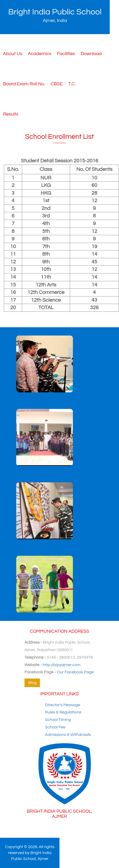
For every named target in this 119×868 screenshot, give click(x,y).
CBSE (57, 84)
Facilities (66, 54)
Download (91, 54)
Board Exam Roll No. (24, 84)
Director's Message (63, 705)
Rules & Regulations (63, 712)
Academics (40, 54)
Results (11, 114)
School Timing (58, 720)
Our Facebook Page (75, 672)
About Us (13, 54)
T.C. (72, 84)
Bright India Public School (55, 16)
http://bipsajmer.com (62, 665)
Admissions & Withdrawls (68, 735)
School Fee (55, 727)
